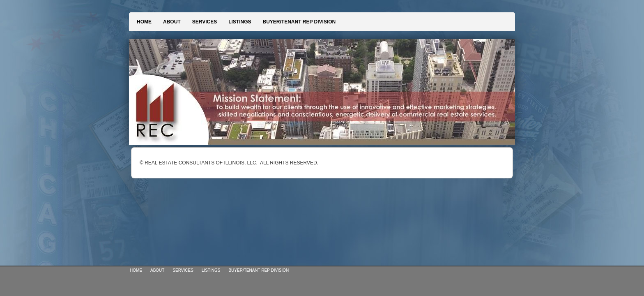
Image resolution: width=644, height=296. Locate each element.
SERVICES (205, 22)
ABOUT (172, 22)
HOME (144, 22)
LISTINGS (240, 22)
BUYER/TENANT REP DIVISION (299, 22)
